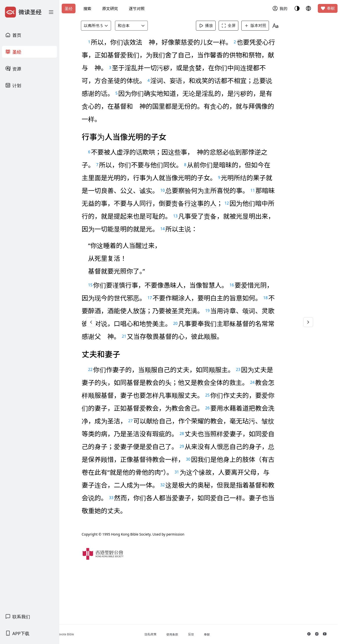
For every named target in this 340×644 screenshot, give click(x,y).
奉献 (328, 8)
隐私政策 (170, 634)
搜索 (87, 9)
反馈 (210, 634)
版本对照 (263, 26)
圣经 (69, 9)
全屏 (236, 26)
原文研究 (110, 9)
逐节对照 (137, 9)
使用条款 (191, 635)
